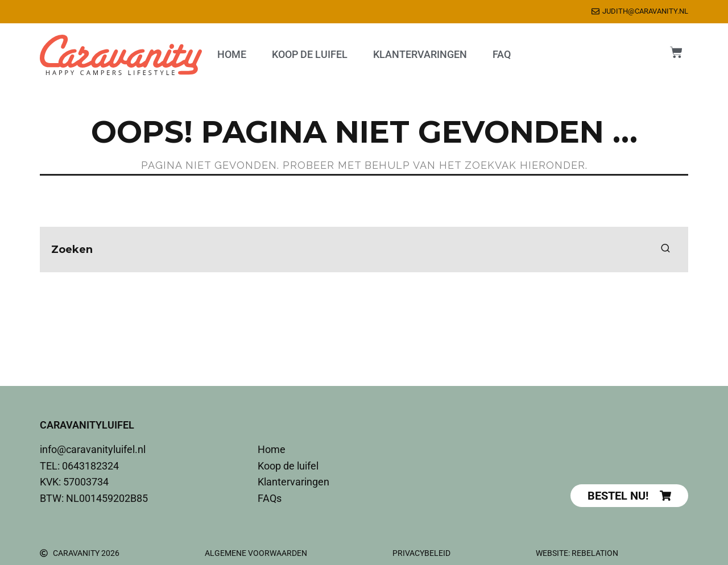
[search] (665, 250)
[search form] (364, 250)
